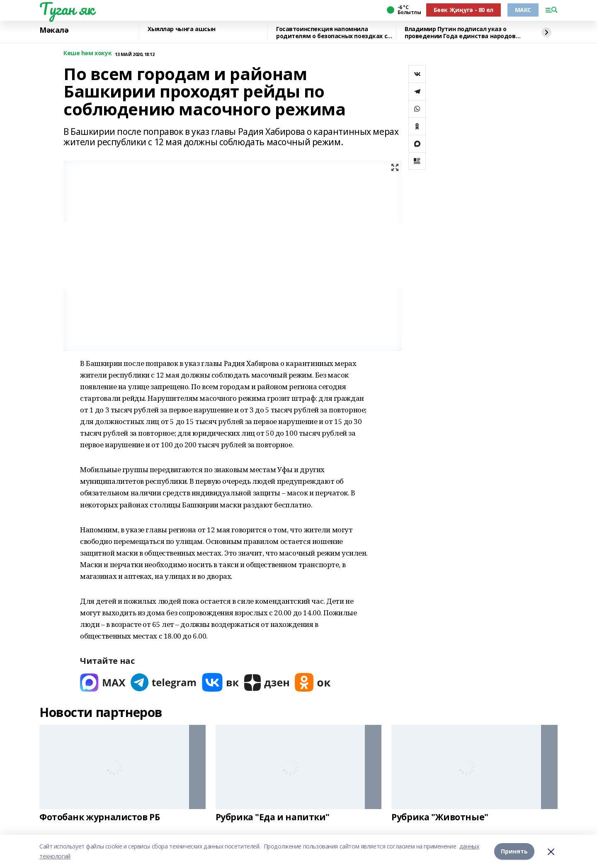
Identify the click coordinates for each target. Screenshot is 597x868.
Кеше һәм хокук (87, 53)
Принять (514, 851)
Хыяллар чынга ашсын (182, 29)
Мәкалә (54, 30)
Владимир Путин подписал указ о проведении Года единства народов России (460, 33)
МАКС (523, 10)
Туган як (67, 9)
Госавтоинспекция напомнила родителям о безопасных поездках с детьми (332, 33)
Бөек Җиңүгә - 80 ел (464, 10)
